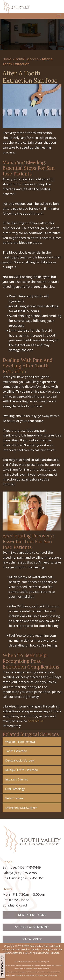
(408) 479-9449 (29, 867)
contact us (36, 721)
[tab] (32, 742)
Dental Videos (32, 948)
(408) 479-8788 (25, 873)
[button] (32, 742)
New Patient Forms (32, 924)
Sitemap (55, 953)
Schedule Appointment (32, 936)
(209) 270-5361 (32, 878)
